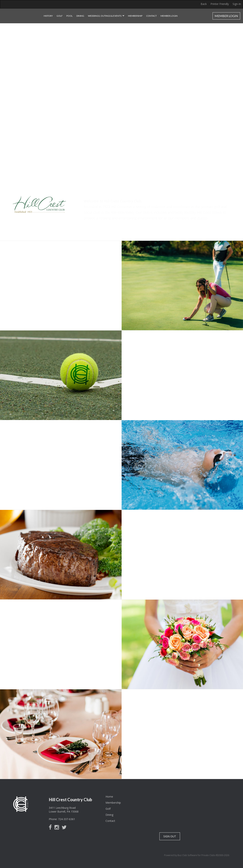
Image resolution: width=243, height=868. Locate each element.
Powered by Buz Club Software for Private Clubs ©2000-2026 (197, 855)
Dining (80, 16)
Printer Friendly (220, 4)
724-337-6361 (67, 819)
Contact (151, 16)
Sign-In (237, 4)
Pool (69, 16)
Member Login (169, 16)
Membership (135, 16)
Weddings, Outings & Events (105, 16)
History (48, 16)
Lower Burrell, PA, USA (197, 808)
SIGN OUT (170, 836)
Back (204, 4)
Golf (60, 16)
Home (109, 797)
